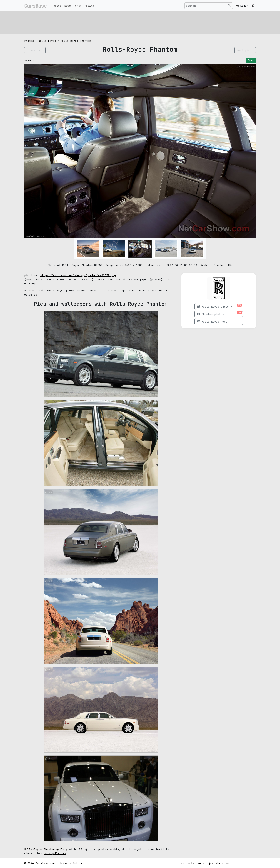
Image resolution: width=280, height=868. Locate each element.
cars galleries (55, 853)
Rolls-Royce (47, 41)
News (67, 6)
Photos (57, 6)
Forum (78, 6)
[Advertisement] (131, 22)
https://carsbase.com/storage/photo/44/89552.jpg (78, 275)
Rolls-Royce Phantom (76, 41)
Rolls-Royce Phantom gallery (47, 849)
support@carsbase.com (214, 863)
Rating (89, 6)
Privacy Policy (71, 863)
